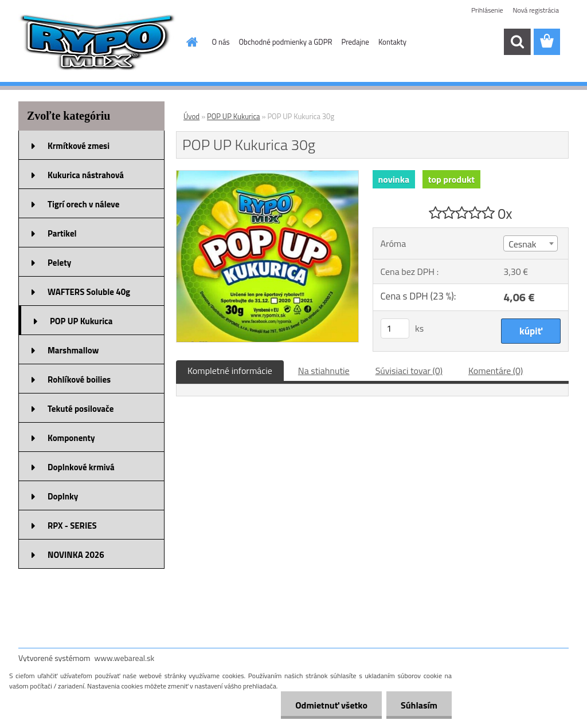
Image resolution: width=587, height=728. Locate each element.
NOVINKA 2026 (76, 555)
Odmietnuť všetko (331, 705)
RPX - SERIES (72, 526)
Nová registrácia (536, 10)
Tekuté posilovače (81, 409)
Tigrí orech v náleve (83, 204)
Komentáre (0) (496, 371)
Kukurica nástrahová (86, 175)
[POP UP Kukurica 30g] (267, 175)
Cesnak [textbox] (522, 244)
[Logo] (97, 42)
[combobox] (531, 243)
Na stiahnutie (324, 371)
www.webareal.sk (125, 658)
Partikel (62, 233)
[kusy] (395, 328)
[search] (517, 42)
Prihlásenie (487, 10)
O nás (221, 42)
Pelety (59, 263)
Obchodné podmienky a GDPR (286, 42)
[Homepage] (190, 42)
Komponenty (71, 438)
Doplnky (63, 496)
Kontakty (392, 42)
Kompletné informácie (230, 371)
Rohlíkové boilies (79, 379)
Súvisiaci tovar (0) (409, 371)
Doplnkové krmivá (81, 467)
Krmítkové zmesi (79, 146)
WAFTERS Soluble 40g (89, 292)
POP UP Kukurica (81, 321)
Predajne (355, 42)
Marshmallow (73, 350)
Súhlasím (419, 705)
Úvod (191, 116)
